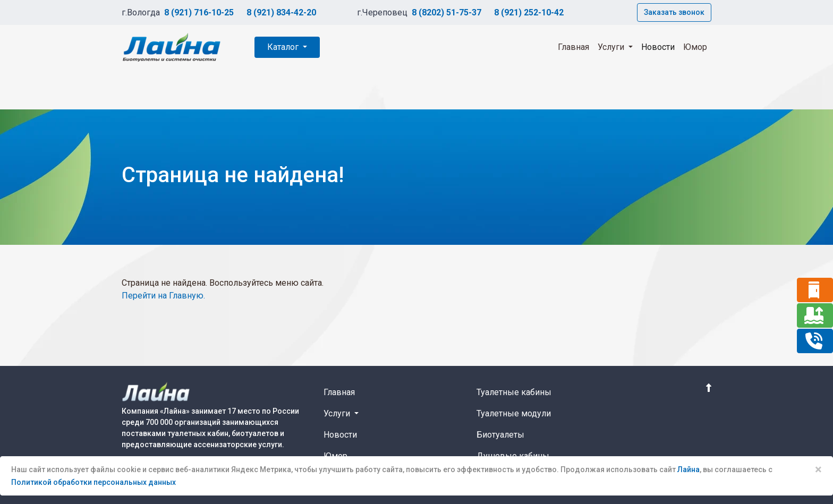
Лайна (688, 469)
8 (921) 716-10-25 (199, 12)
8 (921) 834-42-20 (281, 12)
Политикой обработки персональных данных (93, 482)
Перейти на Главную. (163, 296)
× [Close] (818, 469)
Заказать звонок (674, 12)
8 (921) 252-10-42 (529, 12)
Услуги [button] (612, 47)
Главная (573, 47)
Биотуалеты (500, 435)
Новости (658, 47)
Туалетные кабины (514, 392)
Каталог (284, 47)
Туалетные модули (514, 413)
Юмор (695, 47)
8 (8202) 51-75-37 (447, 12)
